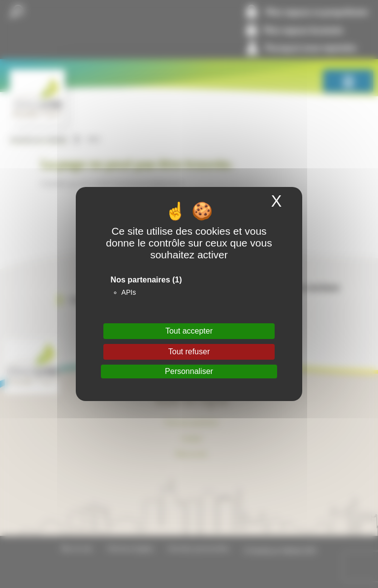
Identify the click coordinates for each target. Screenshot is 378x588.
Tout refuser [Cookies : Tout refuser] (189, 352)
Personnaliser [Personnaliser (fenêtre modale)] (189, 371)
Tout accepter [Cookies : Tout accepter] (189, 331)
